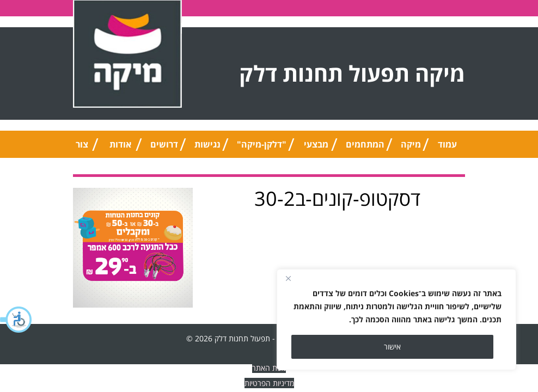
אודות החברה (120, 148)
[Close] (288, 278)
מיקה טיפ (411, 148)
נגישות (207, 144)
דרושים (164, 144)
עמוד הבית (447, 148)
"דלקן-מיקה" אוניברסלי (262, 148)
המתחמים (365, 144)
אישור (392, 347)
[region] (396, 320)
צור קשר (82, 148)
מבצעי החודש (316, 148)
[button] (16, 320)
